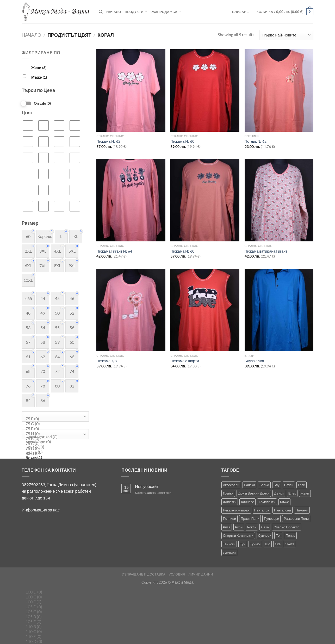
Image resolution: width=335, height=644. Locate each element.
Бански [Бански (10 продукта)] (250, 485)
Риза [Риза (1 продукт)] (227, 527)
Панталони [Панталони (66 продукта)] (283, 510)
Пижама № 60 (182, 141)
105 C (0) (54, 612)
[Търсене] (101, 12)
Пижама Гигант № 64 (114, 251)
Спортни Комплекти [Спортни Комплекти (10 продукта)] (238, 535)
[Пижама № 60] (205, 90)
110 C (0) (54, 632)
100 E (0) (54, 602)
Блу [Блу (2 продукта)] (277, 485)
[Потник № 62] (279, 90)
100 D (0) (54, 592)
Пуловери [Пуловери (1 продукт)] (271, 518)
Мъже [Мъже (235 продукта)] (284, 502)
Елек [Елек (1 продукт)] (292, 493)
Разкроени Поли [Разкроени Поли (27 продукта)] (296, 518)
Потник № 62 (256, 141)
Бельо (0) (54, 452)
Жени (39, 68)
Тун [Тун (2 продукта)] (243, 544)
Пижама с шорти (185, 361)
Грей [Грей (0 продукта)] (302, 485)
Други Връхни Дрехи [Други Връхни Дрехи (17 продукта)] (254, 493)
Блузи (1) (54, 458)
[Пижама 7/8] (131, 310)
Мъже (39, 77)
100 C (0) (54, 597)
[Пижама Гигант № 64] (131, 200)
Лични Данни (201, 574)
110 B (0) (54, 627)
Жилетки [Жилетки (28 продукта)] (230, 502)
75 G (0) (54, 424)
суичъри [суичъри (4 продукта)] (229, 552)
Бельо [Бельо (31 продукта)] (264, 485)
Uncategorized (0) (54, 437)
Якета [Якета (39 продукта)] (290, 544)
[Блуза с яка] (279, 310)
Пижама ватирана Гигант (266, 251)
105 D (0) (54, 607)
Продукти (136, 12)
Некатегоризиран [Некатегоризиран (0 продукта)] (236, 510)
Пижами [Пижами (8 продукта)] (302, 510)
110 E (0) (54, 637)
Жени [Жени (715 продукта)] (305, 493)
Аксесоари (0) (54, 442)
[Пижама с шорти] (205, 310)
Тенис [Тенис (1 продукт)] (291, 535)
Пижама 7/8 (107, 361)
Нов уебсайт (147, 486)
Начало (114, 12)
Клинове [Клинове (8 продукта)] (247, 502)
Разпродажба (166, 12)
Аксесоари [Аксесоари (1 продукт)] (231, 485)
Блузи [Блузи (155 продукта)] (289, 485)
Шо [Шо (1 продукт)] (268, 544)
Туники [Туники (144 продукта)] (255, 544)
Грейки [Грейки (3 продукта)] (228, 493)
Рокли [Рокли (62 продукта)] (252, 527)
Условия (177, 574)
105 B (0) (54, 617)
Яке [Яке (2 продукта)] (278, 544)
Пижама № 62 (108, 141)
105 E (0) (54, 622)
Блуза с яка (254, 361)
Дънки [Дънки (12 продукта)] (279, 493)
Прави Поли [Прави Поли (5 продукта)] (250, 518)
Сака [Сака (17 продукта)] (265, 527)
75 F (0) (54, 419)
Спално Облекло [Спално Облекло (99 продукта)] (287, 527)
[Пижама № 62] (131, 90)
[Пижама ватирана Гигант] (279, 200)
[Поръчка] (286, 35)
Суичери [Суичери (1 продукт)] (265, 535)
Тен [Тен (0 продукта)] (279, 535)
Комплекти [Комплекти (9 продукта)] (267, 502)
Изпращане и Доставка (144, 574)
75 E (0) (54, 429)
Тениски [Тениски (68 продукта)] (229, 544)
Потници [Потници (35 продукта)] (230, 518)
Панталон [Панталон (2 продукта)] (262, 510)
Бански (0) (54, 447)
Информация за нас (41, 510)
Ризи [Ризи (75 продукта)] (239, 527)
